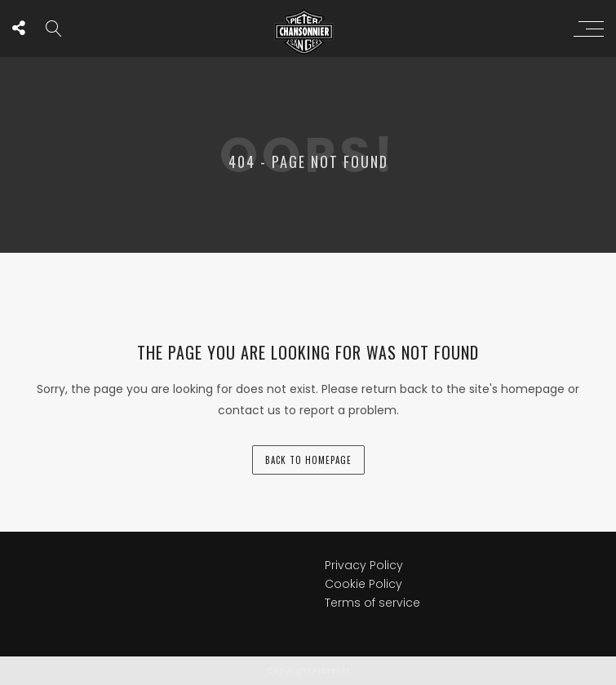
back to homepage (308, 460)
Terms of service (372, 603)
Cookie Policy (363, 584)
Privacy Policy (364, 565)
